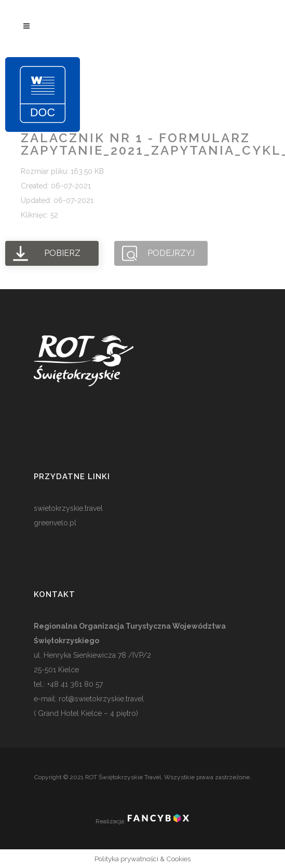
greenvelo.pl (55, 523)
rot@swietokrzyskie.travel (100, 699)
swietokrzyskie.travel (68, 508)
